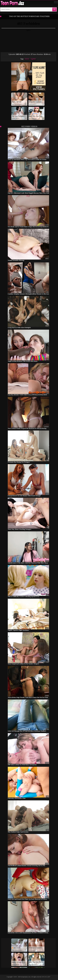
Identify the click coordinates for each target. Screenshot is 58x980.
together (33, 59)
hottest (27, 59)
